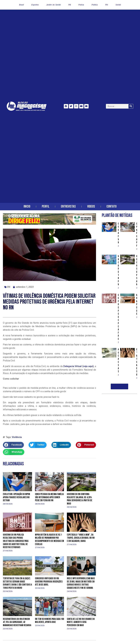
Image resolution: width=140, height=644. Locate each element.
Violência (17, 437)
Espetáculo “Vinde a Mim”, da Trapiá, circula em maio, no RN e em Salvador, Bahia (81, 538)
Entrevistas (68, 206)
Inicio (27, 206)
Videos (91, 206)
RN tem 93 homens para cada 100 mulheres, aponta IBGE (49, 621)
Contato (112, 206)
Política (95, 5)
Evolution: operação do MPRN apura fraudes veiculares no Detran (16, 497)
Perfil (46, 206)
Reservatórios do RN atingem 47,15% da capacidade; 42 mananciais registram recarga (17, 622)
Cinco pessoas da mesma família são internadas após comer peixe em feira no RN (49, 497)
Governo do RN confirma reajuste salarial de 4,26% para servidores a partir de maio (80, 499)
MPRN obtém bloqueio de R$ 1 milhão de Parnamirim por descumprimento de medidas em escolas (49, 540)
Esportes (35, 5)
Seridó (118, 5)
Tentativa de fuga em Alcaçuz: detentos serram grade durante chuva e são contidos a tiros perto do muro (17, 583)
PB (70, 5)
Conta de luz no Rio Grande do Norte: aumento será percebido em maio (81, 622)
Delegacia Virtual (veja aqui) (79, 366)
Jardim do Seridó (54, 5)
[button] (13, 445)
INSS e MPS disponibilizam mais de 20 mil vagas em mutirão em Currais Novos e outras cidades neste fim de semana (81, 583)
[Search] (131, 106)
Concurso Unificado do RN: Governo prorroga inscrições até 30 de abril (49, 582)
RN (107, 5)
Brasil (21, 5)
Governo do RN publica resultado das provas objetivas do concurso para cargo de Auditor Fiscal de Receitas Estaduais (16, 541)
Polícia (81, 5)
